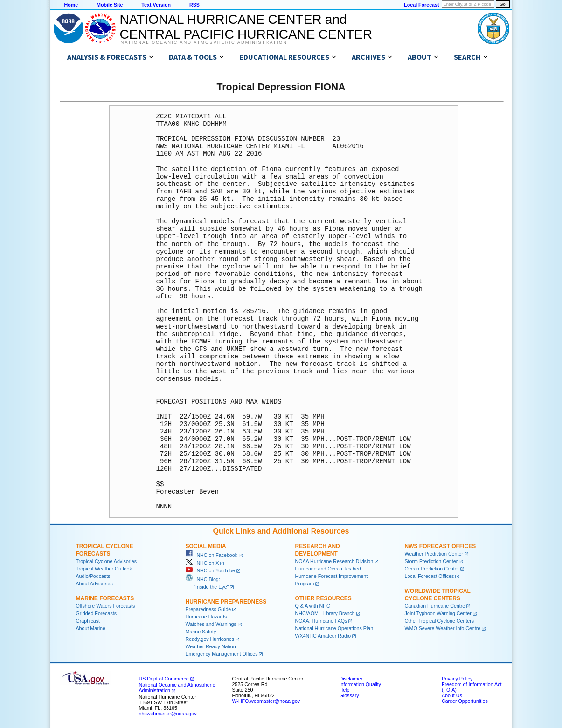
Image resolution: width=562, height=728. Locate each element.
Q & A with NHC (313, 606)
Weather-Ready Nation (211, 646)
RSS (194, 5)
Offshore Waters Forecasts (106, 606)
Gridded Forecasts (97, 613)
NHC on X (202, 563)
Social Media (206, 546)
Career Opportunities (465, 701)
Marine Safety (201, 632)
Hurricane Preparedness (226, 602)
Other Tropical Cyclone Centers (440, 621)
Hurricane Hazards (206, 617)
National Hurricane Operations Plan (334, 628)
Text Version (156, 5)
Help (345, 690)
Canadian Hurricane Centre (435, 606)
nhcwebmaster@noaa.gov (168, 714)
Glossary (349, 695)
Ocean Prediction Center (432, 569)
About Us (452, 695)
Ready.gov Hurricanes (210, 639)
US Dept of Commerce (164, 679)
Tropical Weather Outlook (104, 569)
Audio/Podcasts (93, 576)
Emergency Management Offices (222, 654)
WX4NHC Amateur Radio (323, 636)
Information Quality (360, 684)
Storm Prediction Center (431, 561)
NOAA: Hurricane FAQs (321, 621)
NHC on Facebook (212, 555)
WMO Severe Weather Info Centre (443, 628)
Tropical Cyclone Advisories (107, 561)
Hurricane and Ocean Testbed (328, 569)
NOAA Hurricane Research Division (334, 561)
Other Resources (323, 598)
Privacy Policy (457, 679)
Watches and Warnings (211, 624)
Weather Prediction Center (434, 554)
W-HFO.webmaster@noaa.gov (266, 701)
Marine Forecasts (105, 598)
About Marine (91, 628)
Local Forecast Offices (430, 576)
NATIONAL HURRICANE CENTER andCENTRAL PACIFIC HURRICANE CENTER (246, 27)
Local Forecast (421, 5)
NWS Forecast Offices (441, 546)
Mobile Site (110, 5)
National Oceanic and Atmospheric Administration (204, 42)
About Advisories (94, 584)
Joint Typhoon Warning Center (438, 613)
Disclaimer (351, 679)
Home (71, 5)
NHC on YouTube (210, 570)
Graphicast (88, 621)
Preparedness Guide (208, 609)
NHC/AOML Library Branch (325, 613)
